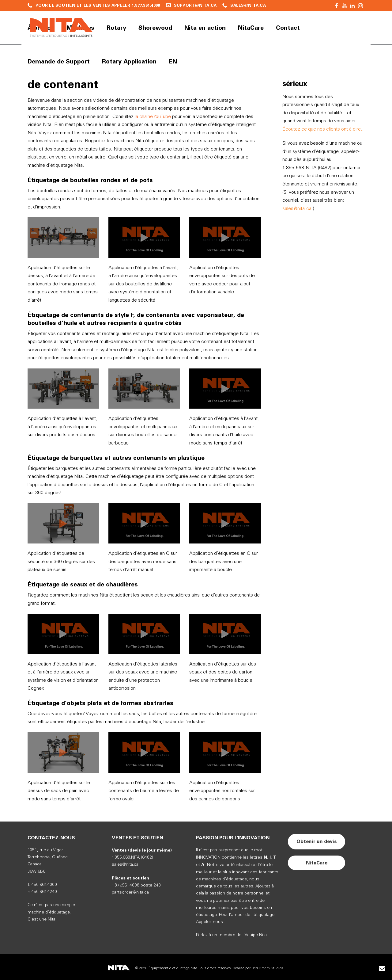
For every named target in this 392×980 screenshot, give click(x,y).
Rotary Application (129, 61)
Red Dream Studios (267, 968)
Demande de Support (59, 61)
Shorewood (155, 28)
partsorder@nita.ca (130, 892)
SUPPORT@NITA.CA (195, 5)
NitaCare (251, 28)
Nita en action (205, 28)
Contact (288, 28)
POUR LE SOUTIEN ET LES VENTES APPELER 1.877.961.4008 (98, 5)
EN (173, 61)
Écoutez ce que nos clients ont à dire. (322, 129)
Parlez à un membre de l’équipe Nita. (232, 935)
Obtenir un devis (317, 841)
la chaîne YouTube (153, 117)
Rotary (116, 28)
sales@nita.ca (297, 209)
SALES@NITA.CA (248, 5)
